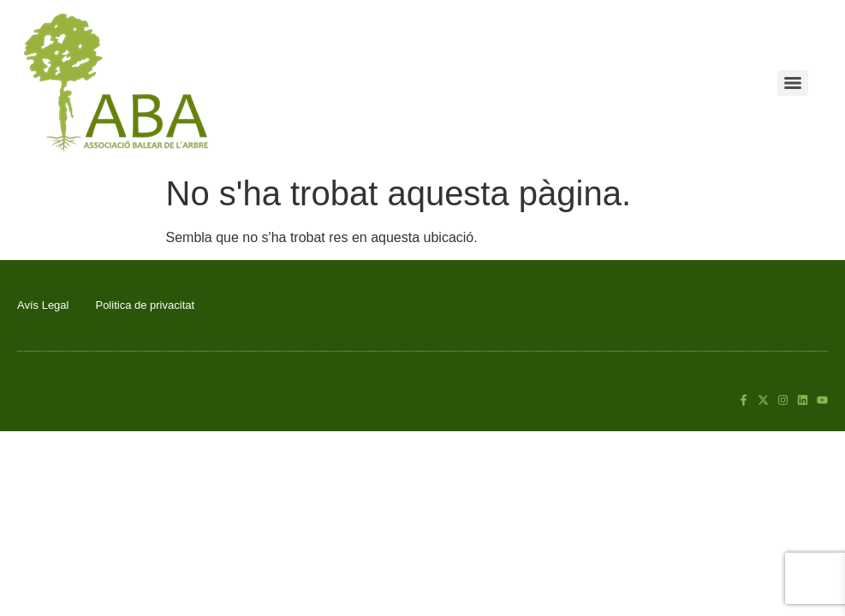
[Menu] (793, 83)
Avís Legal (43, 305)
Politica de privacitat (145, 305)
